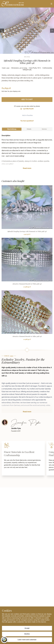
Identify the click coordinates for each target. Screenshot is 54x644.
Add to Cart (27, 99)
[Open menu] (51, 4)
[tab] (12, 129)
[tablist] (27, 129)
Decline (27, 634)
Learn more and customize (27, 640)
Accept (27, 628)
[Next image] (52, 31)
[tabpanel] (27, 153)
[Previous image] (2, 31)
